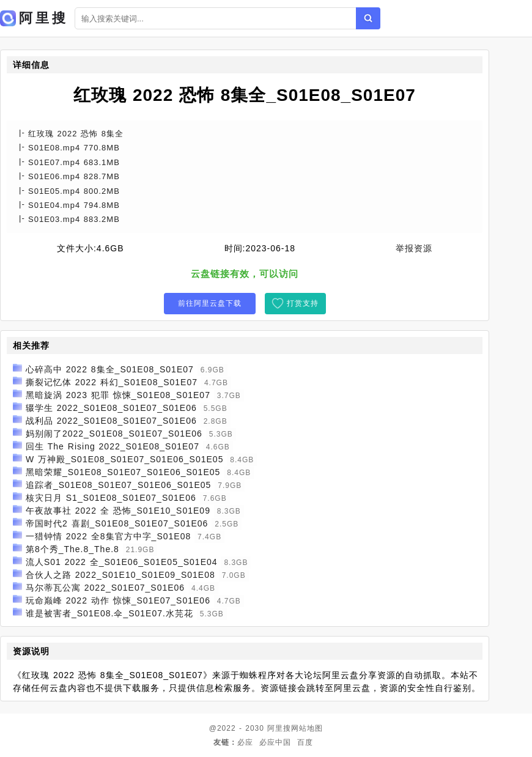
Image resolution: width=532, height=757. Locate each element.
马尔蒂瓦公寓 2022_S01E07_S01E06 (105, 588)
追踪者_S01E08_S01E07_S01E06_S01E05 (118, 485)
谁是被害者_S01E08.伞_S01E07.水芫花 (109, 613)
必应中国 (275, 742)
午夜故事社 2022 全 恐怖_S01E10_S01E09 (118, 511)
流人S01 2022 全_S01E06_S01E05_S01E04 (122, 562)
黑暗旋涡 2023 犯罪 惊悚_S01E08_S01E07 (118, 395)
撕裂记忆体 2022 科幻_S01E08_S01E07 (112, 382)
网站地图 (307, 728)
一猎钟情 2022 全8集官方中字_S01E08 (108, 536)
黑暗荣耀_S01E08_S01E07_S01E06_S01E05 (123, 472)
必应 (245, 742)
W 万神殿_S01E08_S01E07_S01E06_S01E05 (125, 459)
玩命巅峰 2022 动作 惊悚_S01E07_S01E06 (118, 600)
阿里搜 (279, 728)
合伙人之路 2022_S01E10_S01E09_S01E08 (120, 575)
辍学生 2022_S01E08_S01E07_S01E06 (111, 408)
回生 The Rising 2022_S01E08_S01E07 (113, 446)
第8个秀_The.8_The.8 (72, 549)
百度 (305, 742)
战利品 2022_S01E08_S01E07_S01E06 (111, 421)
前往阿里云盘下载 (210, 303)
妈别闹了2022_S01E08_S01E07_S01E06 (114, 434)
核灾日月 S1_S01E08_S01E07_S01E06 (111, 498)
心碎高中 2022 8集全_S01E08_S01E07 (110, 369)
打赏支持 (303, 303)
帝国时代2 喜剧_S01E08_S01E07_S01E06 (117, 523)
